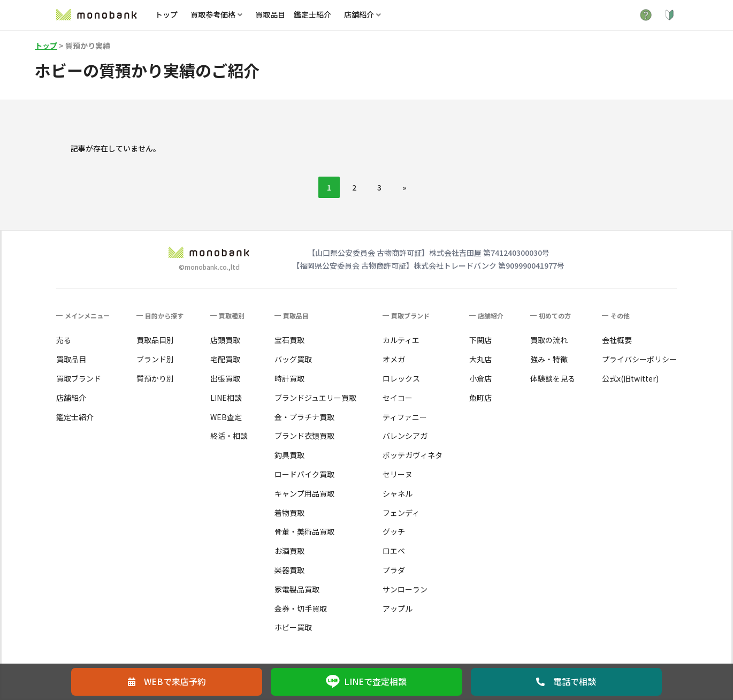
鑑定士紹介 (312, 14)
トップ (166, 14)
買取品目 (270, 14)
